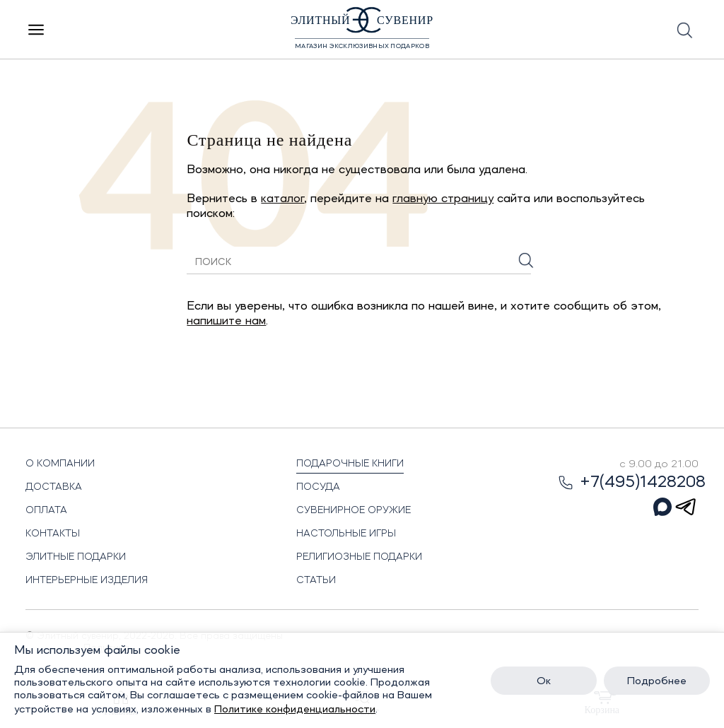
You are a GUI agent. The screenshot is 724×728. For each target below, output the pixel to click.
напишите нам (226, 321)
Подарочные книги (350, 464)
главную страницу (443, 199)
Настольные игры (346, 534)
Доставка (54, 487)
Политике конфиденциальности (295, 710)
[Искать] (526, 260)
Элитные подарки (76, 557)
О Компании (60, 464)
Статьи (316, 580)
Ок (544, 681)
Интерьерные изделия (87, 580)
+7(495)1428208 (631, 483)
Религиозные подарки (359, 557)
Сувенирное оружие (354, 510)
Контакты (53, 534)
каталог (282, 199)
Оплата (46, 510)
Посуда (318, 487)
